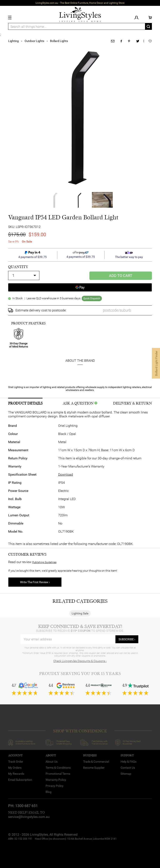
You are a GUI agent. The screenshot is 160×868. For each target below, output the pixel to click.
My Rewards (16, 774)
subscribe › (127, 639)
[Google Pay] (80, 287)
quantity (18, 267)
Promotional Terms (58, 774)
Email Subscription (20, 780)
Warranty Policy (56, 780)
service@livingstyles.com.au (29, 817)
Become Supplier (94, 768)
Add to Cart (121, 276)
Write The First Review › (35, 582)
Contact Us (128, 768)
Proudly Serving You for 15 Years (80, 674)
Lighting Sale (80, 613)
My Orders (15, 768)
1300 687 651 (26, 806)
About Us (52, 762)
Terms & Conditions (58, 768)
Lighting (13, 41)
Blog (49, 792)
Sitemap (126, 774)
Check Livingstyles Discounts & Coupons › (80, 661)
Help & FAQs (129, 762)
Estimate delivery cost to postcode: (41, 310)
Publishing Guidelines (44, 562)
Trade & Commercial (96, 762)
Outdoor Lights (34, 41)
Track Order (16, 762)
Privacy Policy (55, 786)
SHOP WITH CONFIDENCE (80, 731)
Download (66, 474)
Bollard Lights (59, 41)
